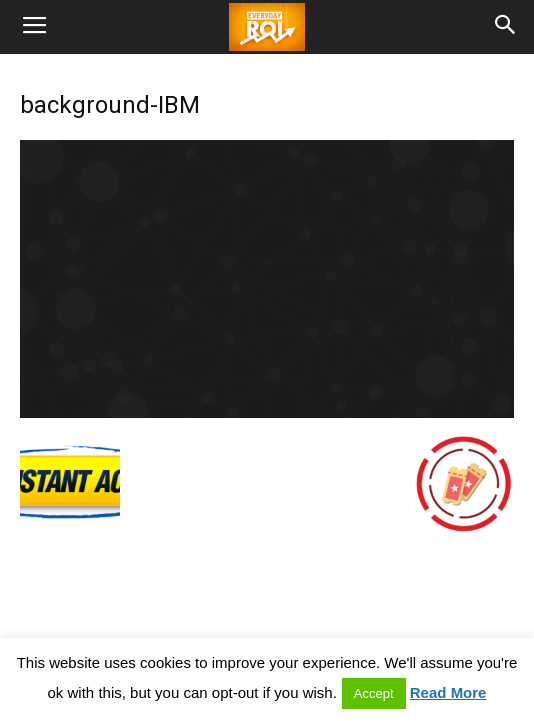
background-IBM (110, 105)
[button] (506, 27)
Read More (448, 692)
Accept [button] (374, 693)
